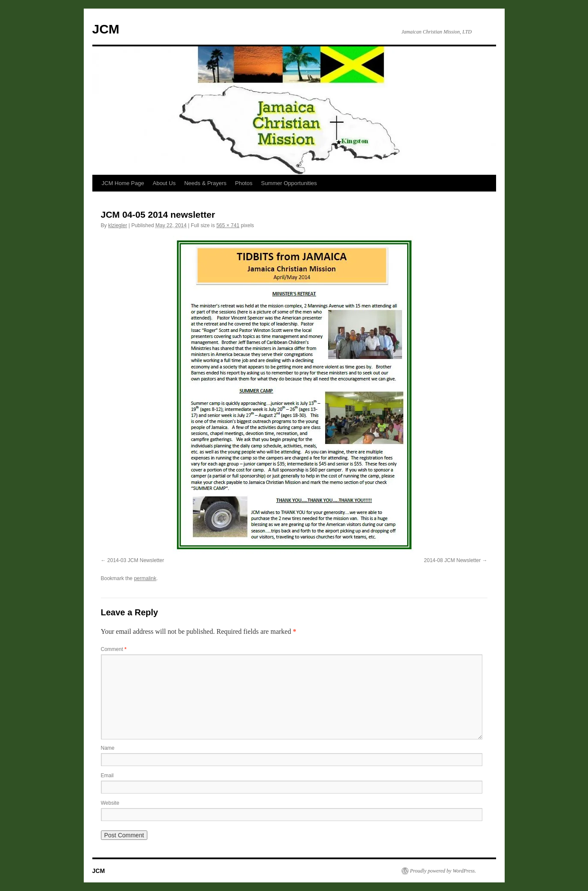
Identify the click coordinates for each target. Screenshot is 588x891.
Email (107, 775)
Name (108, 748)
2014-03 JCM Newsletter (136, 560)
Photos (244, 183)
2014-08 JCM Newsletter (452, 560)
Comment (114, 649)
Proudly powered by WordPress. (443, 871)
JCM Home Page (123, 183)
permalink (145, 578)
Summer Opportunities (289, 183)
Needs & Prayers (205, 183)
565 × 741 (228, 225)
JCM (106, 29)
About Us (164, 183)
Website (110, 803)
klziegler (118, 225)
